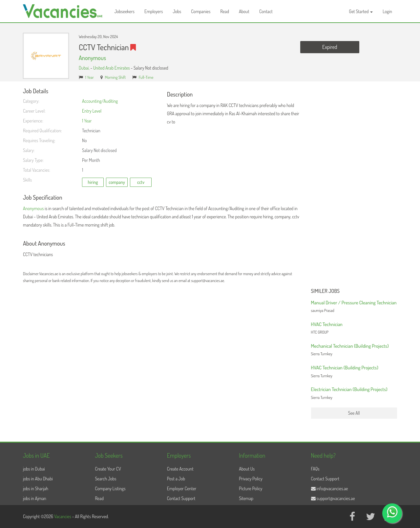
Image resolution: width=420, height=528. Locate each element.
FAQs (315, 469)
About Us (247, 469)
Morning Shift (115, 77)
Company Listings (110, 488)
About (244, 11)
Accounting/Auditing (100, 101)
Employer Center (182, 488)
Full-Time (146, 77)
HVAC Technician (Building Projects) (345, 368)
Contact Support (181, 498)
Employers (154, 11)
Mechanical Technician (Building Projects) (350, 346)
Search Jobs (105, 479)
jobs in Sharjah (36, 488)
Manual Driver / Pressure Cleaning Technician (354, 303)
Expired (330, 47)
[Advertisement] (354, 187)
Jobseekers (125, 11)
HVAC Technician (327, 324)
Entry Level (92, 111)
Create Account (180, 469)
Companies (201, 11)
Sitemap (246, 498)
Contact (266, 11)
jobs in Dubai (34, 469)
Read (225, 11)
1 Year (90, 77)
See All (354, 413)
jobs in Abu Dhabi (38, 479)
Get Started (361, 11)
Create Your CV (108, 469)
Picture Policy (251, 488)
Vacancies (63, 516)
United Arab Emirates (112, 68)
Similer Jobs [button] (325, 291)
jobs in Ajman (35, 498)
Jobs (177, 11)
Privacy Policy (251, 479)
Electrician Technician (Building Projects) (349, 389)
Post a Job (176, 479)
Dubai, (84, 68)
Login (387, 11)
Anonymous (92, 58)
